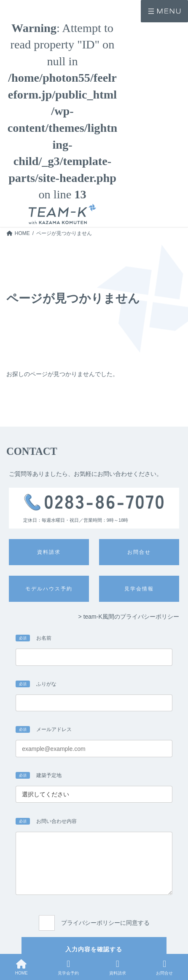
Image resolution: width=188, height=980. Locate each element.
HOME (21, 967)
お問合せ (164, 967)
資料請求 (118, 967)
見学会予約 (68, 967)
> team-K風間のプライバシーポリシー (129, 617)
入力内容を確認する (94, 949)
